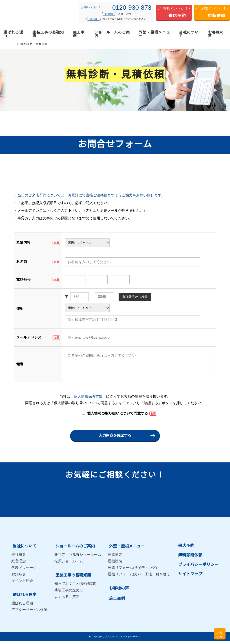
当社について (189, 34)
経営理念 (19, 565)
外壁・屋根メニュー (154, 34)
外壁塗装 (115, 558)
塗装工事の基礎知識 (48, 34)
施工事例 (79, 34)
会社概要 (19, 558)
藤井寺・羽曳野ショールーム (78, 558)
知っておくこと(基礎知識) (75, 586)
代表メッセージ (24, 571)
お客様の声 (216, 34)
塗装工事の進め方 (69, 593)
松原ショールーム (69, 565)
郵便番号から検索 (135, 297)
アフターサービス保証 (29, 612)
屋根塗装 (115, 565)
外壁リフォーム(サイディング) (132, 571)
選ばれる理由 (13, 34)
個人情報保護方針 (88, 401)
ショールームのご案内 (112, 34)
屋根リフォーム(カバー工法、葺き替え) (140, 578)
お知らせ (19, 578)
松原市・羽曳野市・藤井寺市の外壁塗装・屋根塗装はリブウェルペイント (29, 13)
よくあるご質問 (67, 599)
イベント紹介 (22, 584)
